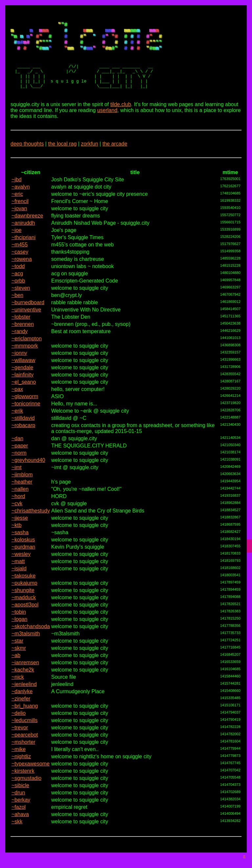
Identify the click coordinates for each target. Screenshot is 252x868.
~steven (21, 301)
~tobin (19, 625)
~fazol (19, 820)
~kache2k (23, 683)
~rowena (22, 272)
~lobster (21, 330)
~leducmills (25, 733)
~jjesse (20, 531)
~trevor (20, 740)
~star (17, 654)
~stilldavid (23, 431)
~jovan (19, 221)
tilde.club (121, 117)
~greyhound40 (28, 473)
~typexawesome (31, 777)
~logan (20, 632)
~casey (20, 265)
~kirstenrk (23, 784)
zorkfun (90, 157)
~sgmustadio (26, 791)
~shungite (23, 603)
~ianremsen (25, 675)
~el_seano (24, 395)
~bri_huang (25, 719)
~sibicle (20, 798)
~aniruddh (23, 236)
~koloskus (23, 552)
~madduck (24, 610)
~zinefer (21, 711)
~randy (20, 344)
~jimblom (22, 487)
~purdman (23, 560)
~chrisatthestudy (31, 524)
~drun (18, 805)
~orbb (18, 294)
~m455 (20, 257)
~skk (17, 834)
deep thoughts (27, 157)
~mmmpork (25, 359)
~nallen (20, 502)
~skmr (19, 661)
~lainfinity (22, 388)
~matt (18, 574)
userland (107, 123)
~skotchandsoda (31, 639)
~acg (17, 286)
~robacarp (23, 438)
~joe (17, 243)
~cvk (17, 516)
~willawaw (23, 373)
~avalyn (21, 200)
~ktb (17, 538)
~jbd (17, 192)
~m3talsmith (26, 646)
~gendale (22, 380)
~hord (18, 509)
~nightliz (21, 769)
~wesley (21, 567)
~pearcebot (25, 748)
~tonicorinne (26, 416)
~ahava (20, 827)
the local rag (62, 157)
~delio (19, 726)
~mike (19, 762)
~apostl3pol (25, 617)
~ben (17, 308)
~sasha (20, 545)
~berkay (21, 813)
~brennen (23, 337)
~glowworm (25, 409)
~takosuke (23, 589)
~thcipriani (23, 250)
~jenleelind (24, 697)
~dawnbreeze (27, 228)
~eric (17, 207)
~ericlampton (27, 351)
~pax (17, 402)
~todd (18, 279)
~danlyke (22, 704)
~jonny (19, 366)
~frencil (20, 214)
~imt (17, 480)
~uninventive (26, 322)
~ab (16, 668)
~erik (17, 424)
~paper (20, 458)
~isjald (19, 581)
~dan (17, 451)
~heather (22, 495)
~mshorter (23, 755)
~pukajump (24, 596)
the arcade (115, 157)
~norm (19, 466)
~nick (18, 690)
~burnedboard (28, 315)
